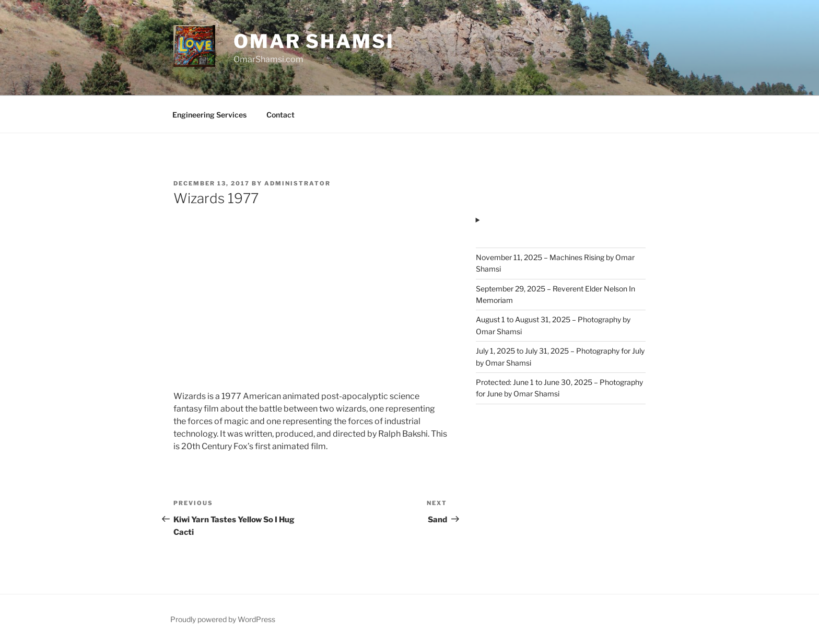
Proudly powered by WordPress (223, 619)
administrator (297, 183)
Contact (280, 115)
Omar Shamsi (314, 41)
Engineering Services (209, 115)
